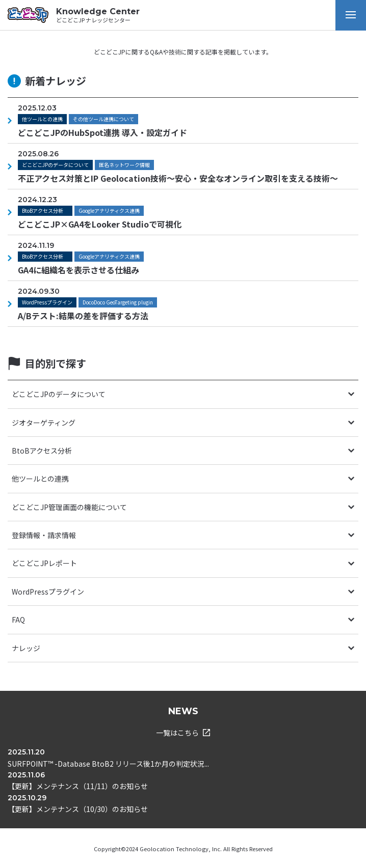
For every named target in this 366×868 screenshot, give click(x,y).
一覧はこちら (183, 733)
